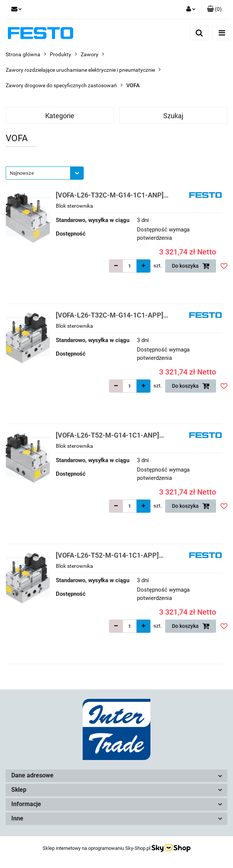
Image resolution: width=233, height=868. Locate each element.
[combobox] (45, 173)
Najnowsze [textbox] (22, 173)
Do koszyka (191, 266)
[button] (214, 9)
